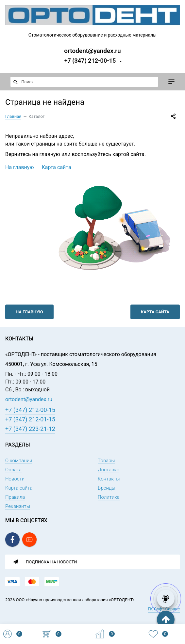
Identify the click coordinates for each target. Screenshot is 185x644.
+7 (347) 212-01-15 (30, 419)
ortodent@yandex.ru (92, 50)
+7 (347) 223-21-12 (30, 429)
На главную (19, 167)
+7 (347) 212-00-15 (90, 61)
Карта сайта (56, 167)
